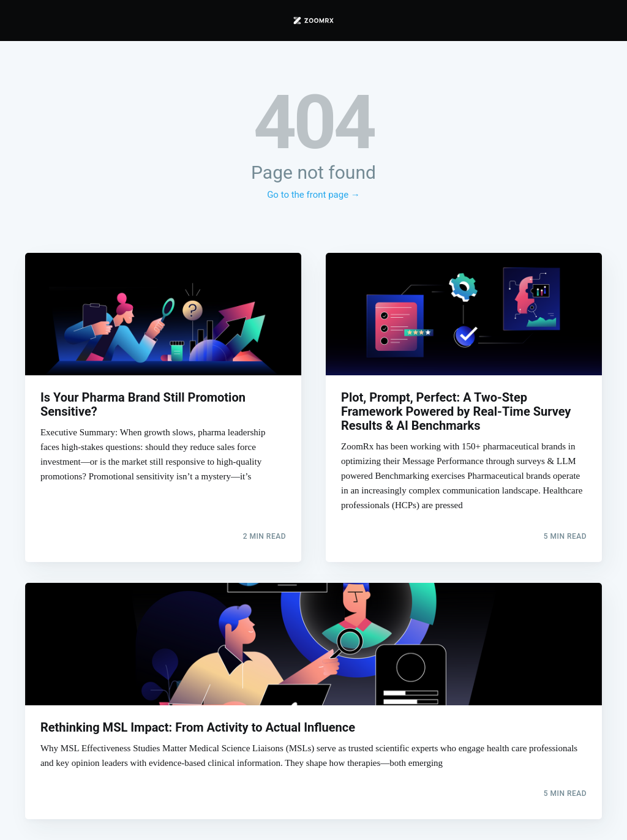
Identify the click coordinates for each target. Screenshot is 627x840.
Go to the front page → (313, 195)
